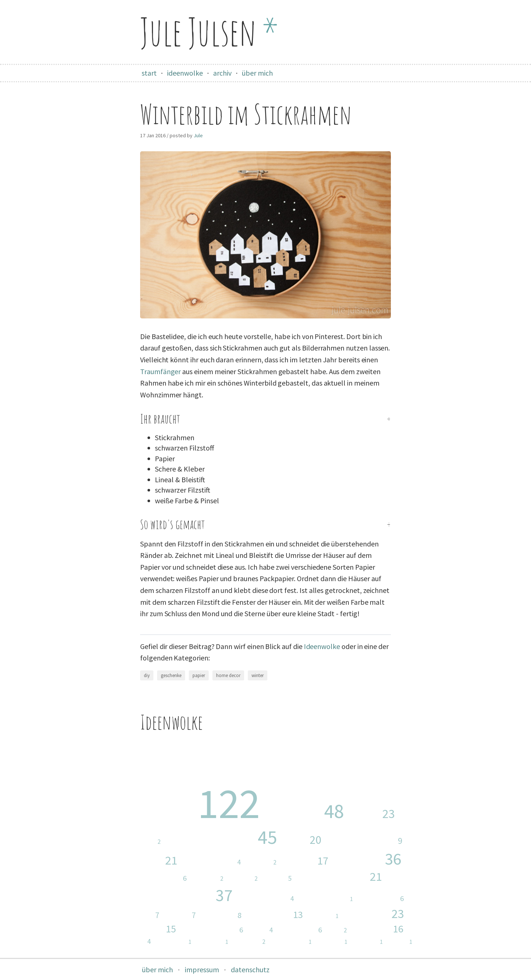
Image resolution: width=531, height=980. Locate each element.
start (149, 73)
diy (147, 675)
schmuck (251, 942)
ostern (153, 861)
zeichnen (214, 942)
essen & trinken (268, 899)
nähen (306, 811)
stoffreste (145, 842)
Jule (198, 135)
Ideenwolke (322, 646)
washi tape (302, 930)
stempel (263, 863)
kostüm (245, 879)
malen (402, 942)
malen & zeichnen (366, 841)
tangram (369, 942)
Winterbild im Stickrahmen (246, 114)
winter (258, 675)
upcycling (168, 878)
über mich (257, 73)
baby (374, 814)
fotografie (277, 915)
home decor (228, 675)
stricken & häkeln (328, 899)
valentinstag (293, 942)
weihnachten (341, 877)
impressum (202, 969)
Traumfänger (160, 371)
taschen (143, 915)
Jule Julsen (209, 32)
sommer (152, 929)
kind (304, 840)
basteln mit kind (213, 862)
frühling (380, 929)
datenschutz (250, 969)
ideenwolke (185, 73)
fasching (209, 879)
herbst (182, 915)
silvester (334, 942)
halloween (176, 942)
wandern (325, 916)
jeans (262, 930)
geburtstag (383, 899)
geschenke (171, 675)
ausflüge (223, 915)
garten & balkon (214, 930)
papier (199, 675)
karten (307, 861)
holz (339, 931)
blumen (376, 914)
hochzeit (135, 941)
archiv (222, 73)
